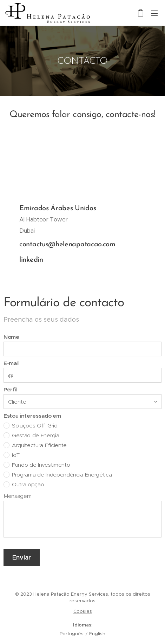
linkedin (31, 260)
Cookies (83, 611)
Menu (154, 13)
